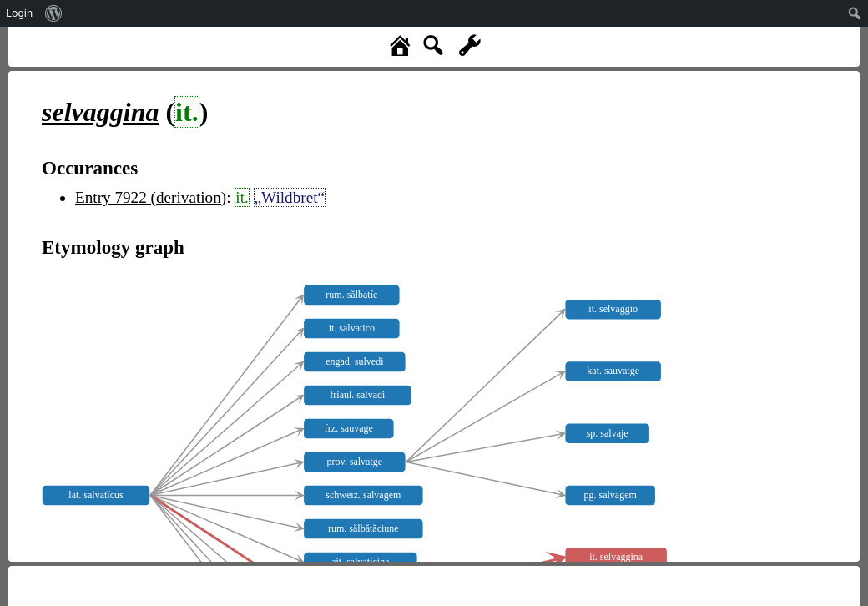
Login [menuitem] (19, 13)
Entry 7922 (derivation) (151, 197)
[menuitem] (54, 13)
